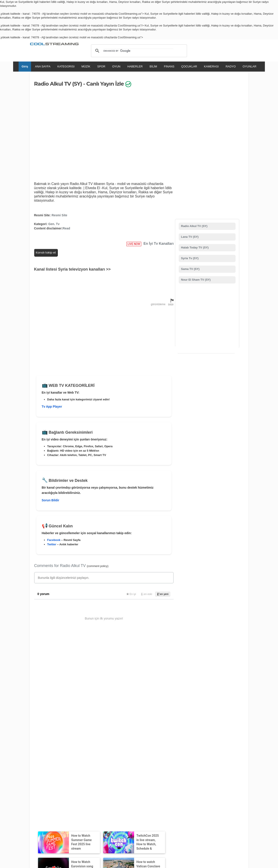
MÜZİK (86, 66)
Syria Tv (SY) (189, 258)
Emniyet (150, 804)
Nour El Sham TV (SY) (195, 280)
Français (119, 817)
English (93, 817)
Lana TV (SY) (189, 237)
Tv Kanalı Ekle (136, 773)
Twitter (52, 544)
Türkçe (189, 817)
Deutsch (146, 817)
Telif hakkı (100, 804)
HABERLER (135, 66)
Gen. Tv (54, 224)
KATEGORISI (66, 66)
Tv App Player (52, 407)
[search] (138, 51)
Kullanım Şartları (44, 804)
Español (133, 817)
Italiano (106, 817)
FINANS (169, 66)
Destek (75, 804)
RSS (32, 804)
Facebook (54, 540)
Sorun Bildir (51, 500)
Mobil (128, 804)
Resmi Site (59, 215)
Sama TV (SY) (190, 269)
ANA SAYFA (43, 66)
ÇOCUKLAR (189, 66)
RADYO (231, 66)
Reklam (138, 804)
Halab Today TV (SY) (194, 247)
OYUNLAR (249, 66)
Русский (160, 817)
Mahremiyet (115, 804)
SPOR (101, 66)
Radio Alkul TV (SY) (194, 226)
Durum (162, 804)
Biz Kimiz (63, 804)
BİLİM (153, 66)
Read (66, 228)
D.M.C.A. (87, 804)
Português (175, 817)
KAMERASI (211, 66)
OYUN (116, 66)
